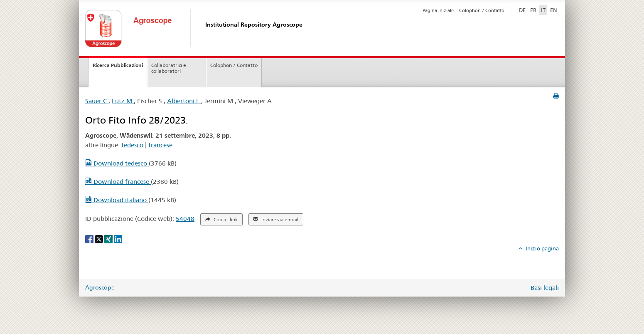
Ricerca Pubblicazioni (118, 65)
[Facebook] (90, 239)
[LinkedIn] (118, 239)
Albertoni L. (184, 101)
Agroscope (100, 287)
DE (523, 10)
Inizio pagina (542, 248)
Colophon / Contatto (482, 10)
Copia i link (221, 220)
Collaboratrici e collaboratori (169, 68)
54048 (185, 219)
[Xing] (109, 239)
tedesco (132, 145)
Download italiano (117, 200)
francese (160, 145)
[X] (100, 239)
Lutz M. (123, 101)
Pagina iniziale (438, 10)
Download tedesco (117, 163)
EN (554, 10)
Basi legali (545, 288)
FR (533, 10)
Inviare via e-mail (276, 220)
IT (543, 10)
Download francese (118, 182)
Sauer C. (97, 101)
